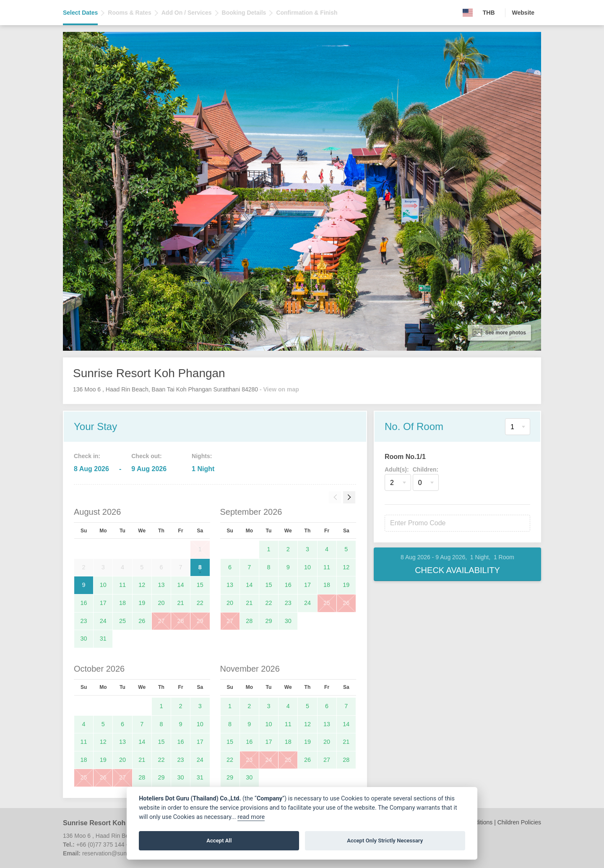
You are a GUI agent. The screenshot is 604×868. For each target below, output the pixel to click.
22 (200, 603)
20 (161, 603)
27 (161, 621)
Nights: (202, 456)
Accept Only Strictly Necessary (385, 841)
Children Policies (519, 822)
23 (84, 621)
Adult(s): (397, 469)
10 (103, 585)
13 (161, 585)
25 (122, 621)
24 (103, 621)
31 (103, 639)
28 (181, 621)
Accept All (219, 841)
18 (122, 603)
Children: (426, 469)
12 (142, 585)
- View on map (279, 389)
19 (142, 603)
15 (200, 585)
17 (103, 603)
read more (251, 817)
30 (84, 639)
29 (200, 621)
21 (181, 603)
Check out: (146, 456)
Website (523, 13)
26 (142, 621)
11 (122, 585)
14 (181, 585)
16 (84, 603)
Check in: (87, 456)
